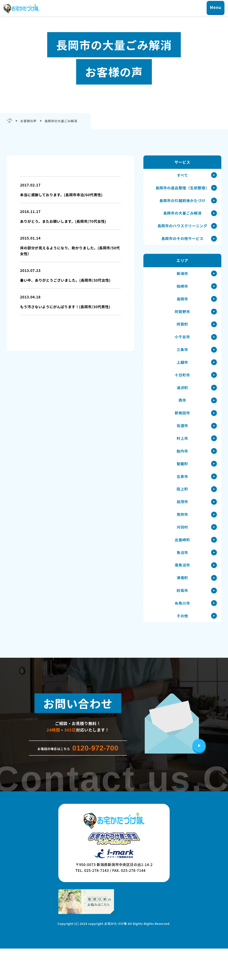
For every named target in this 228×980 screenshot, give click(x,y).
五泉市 (182, 497)
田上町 (182, 511)
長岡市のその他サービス (182, 244)
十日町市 (182, 388)
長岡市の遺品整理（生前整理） (182, 189)
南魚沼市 (182, 592)
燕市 (182, 416)
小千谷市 (182, 348)
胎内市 (182, 470)
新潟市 (182, 280)
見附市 (182, 538)
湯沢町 (182, 402)
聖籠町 (182, 484)
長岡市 (182, 307)
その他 (182, 647)
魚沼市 (182, 579)
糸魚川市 (182, 633)
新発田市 (182, 429)
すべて (182, 176)
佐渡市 (182, 443)
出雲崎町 (182, 565)
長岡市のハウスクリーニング (182, 230)
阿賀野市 (182, 320)
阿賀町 (182, 334)
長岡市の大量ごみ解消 (182, 216)
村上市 (182, 456)
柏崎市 (182, 293)
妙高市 (182, 620)
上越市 (182, 375)
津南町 (182, 606)
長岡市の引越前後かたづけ (182, 203)
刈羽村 (182, 552)
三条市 (182, 361)
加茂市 (182, 524)
